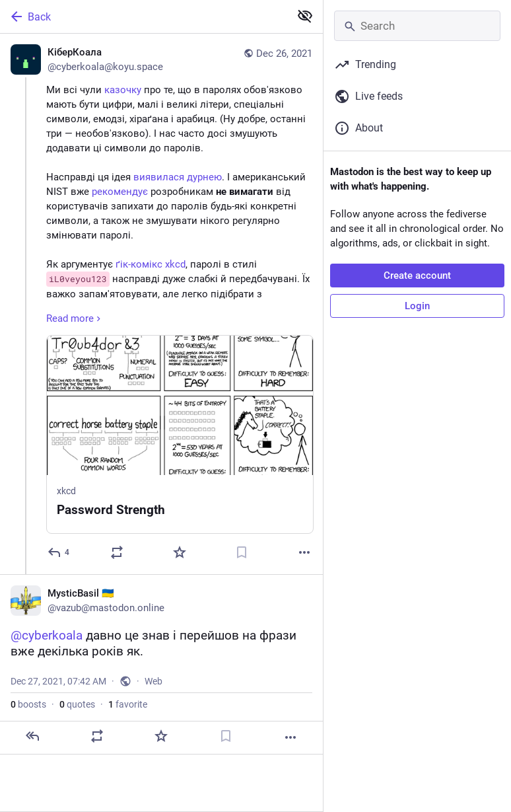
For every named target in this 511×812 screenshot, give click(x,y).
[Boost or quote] (117, 552)
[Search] (417, 26)
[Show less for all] (305, 16)
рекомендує (120, 192)
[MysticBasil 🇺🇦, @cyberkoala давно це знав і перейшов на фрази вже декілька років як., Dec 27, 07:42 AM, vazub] (161, 664)
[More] (304, 552)
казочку (123, 90)
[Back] (144, 17)
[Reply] (59, 552)
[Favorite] (180, 552)
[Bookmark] (242, 552)
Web (153, 681)
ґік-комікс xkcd (151, 264)
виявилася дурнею (178, 177)
